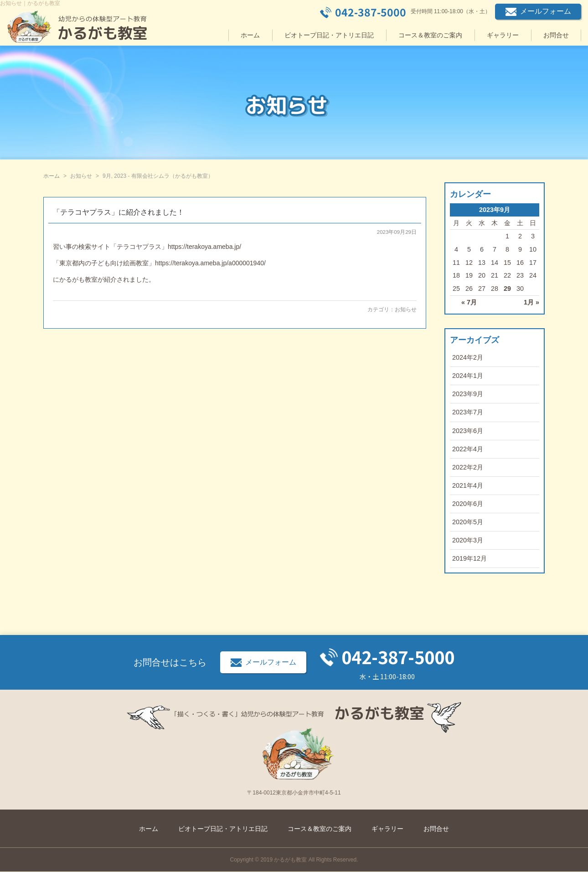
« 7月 (469, 302)
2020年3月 (468, 540)
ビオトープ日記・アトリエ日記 (329, 35)
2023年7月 (468, 412)
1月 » (531, 302)
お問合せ (556, 35)
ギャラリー (503, 35)
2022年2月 (468, 467)
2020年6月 (468, 504)
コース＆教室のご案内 (430, 35)
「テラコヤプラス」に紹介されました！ (119, 212)
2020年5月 (468, 522)
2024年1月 (468, 376)
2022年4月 (468, 449)
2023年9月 (468, 394)
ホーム (250, 35)
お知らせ (406, 310)
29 (507, 289)
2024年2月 (468, 357)
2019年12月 (469, 558)
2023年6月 (468, 431)
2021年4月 (468, 485)
